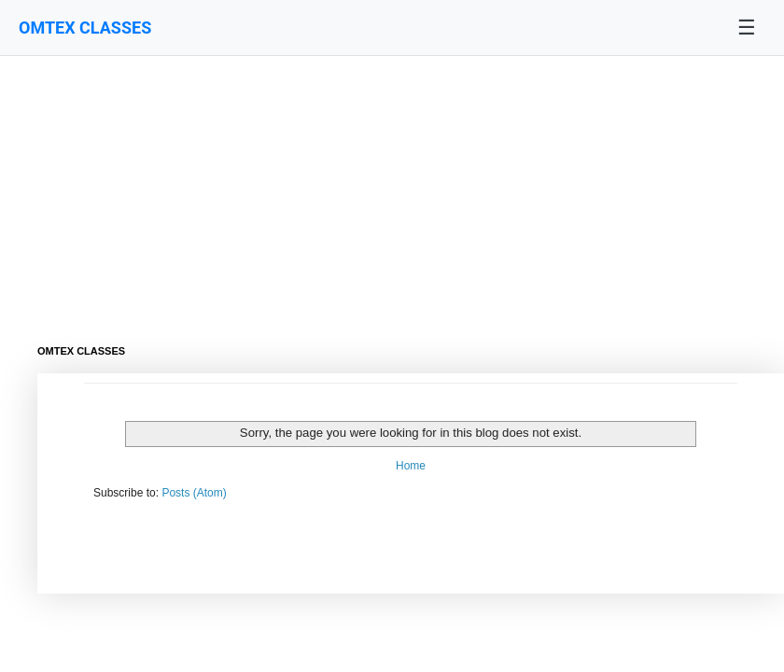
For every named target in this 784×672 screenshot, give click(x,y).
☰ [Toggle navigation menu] (747, 28)
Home (411, 466)
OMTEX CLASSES (85, 28)
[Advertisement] (373, 187)
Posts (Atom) (194, 493)
